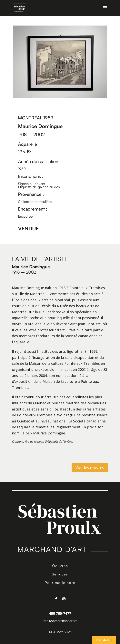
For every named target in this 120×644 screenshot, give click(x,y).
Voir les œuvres (90, 468)
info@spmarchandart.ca (60, 621)
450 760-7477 (60, 613)
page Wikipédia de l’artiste (55, 442)
